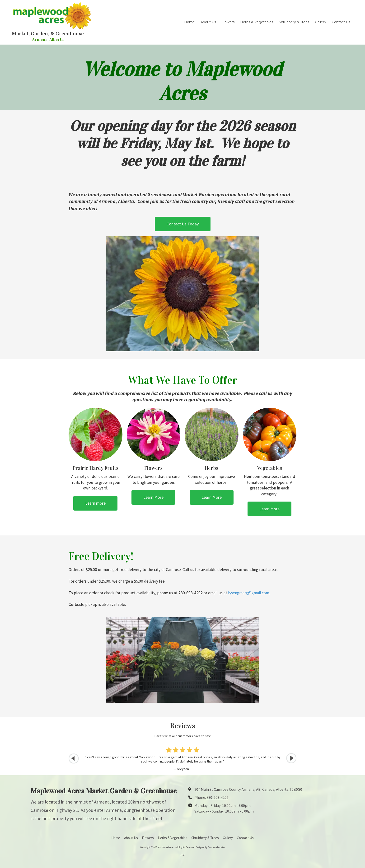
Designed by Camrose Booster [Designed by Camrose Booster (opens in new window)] (210, 847)
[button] (291, 758)
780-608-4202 (217, 797)
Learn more (95, 503)
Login (182, 855)
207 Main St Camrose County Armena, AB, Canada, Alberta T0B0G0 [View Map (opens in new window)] (248, 789)
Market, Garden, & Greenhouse (48, 34)
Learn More (153, 497)
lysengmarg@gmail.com (249, 593)
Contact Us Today (183, 224)
